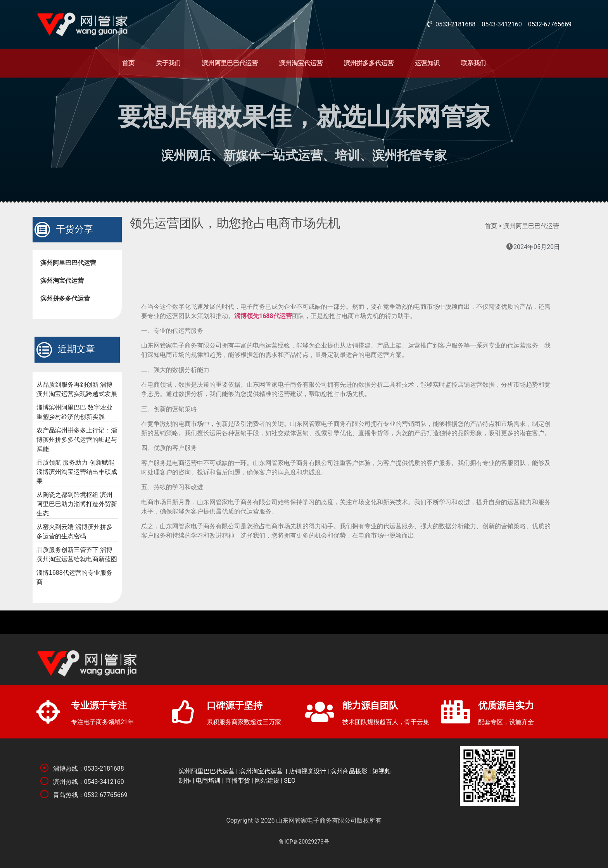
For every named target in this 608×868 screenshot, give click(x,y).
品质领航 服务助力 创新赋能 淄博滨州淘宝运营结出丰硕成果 (77, 472)
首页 (128, 63)
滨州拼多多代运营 (369, 63)
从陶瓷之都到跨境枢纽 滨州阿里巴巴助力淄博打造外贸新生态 (77, 504)
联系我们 (473, 63)
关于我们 (168, 63)
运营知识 (427, 63)
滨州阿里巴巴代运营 (230, 63)
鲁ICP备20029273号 (304, 842)
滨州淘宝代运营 (301, 63)
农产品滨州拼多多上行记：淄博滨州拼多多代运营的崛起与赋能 (77, 440)
